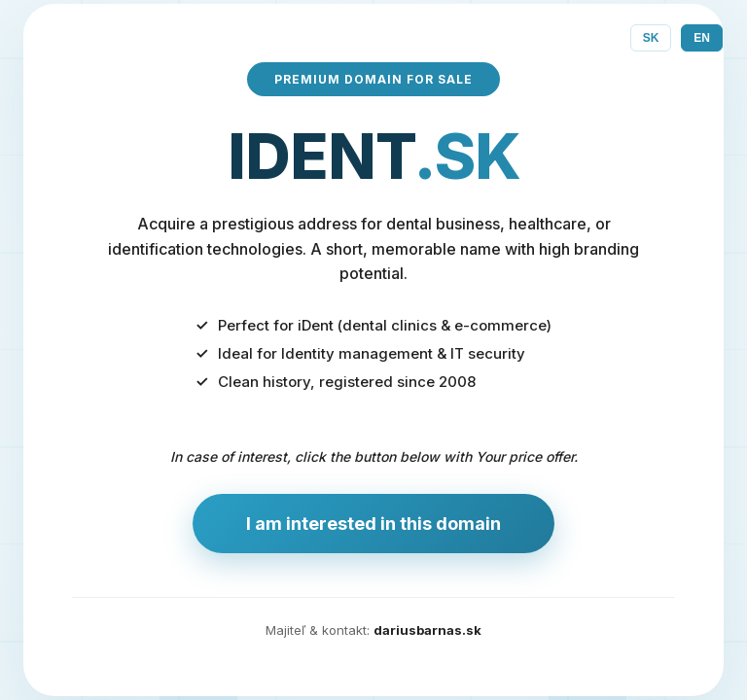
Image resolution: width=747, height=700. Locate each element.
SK (651, 38)
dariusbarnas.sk (427, 630)
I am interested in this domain (373, 524)
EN (702, 38)
